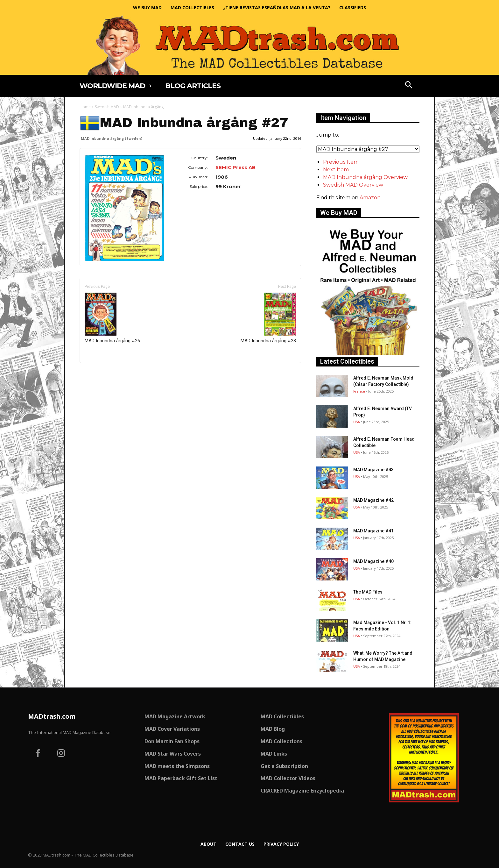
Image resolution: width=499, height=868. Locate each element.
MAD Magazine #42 (373, 500)
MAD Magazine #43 (373, 470)
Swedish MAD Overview (353, 185)
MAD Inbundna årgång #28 (268, 318)
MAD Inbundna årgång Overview (365, 177)
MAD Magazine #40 (373, 561)
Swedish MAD (107, 107)
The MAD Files (368, 592)
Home (85, 107)
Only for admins (102, 374)
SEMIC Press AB (235, 167)
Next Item (336, 170)
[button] (409, 86)
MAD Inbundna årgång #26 (112, 318)
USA (357, 422)
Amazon (370, 198)
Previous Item (341, 162)
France (359, 391)
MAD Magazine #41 (373, 531)
